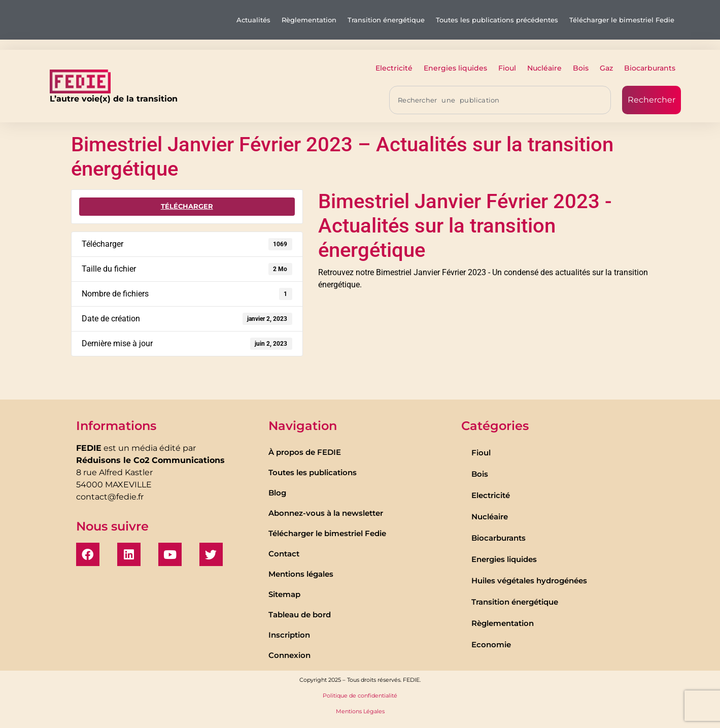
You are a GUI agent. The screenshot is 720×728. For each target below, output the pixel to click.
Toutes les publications (313, 472)
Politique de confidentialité (360, 696)
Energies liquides (455, 68)
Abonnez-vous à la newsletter (326, 513)
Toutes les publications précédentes (497, 20)
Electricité (394, 68)
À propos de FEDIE (305, 452)
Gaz (606, 68)
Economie (491, 644)
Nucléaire (544, 68)
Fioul (507, 68)
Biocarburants (650, 68)
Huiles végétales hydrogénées (529, 581)
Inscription (289, 635)
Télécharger (187, 206)
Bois (581, 68)
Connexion (289, 655)
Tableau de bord (300, 615)
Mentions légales (301, 574)
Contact (284, 554)
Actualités (253, 20)
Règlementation (309, 20)
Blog (277, 493)
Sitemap (284, 594)
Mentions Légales (360, 711)
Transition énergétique (386, 20)
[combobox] (500, 100)
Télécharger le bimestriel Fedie (622, 20)
